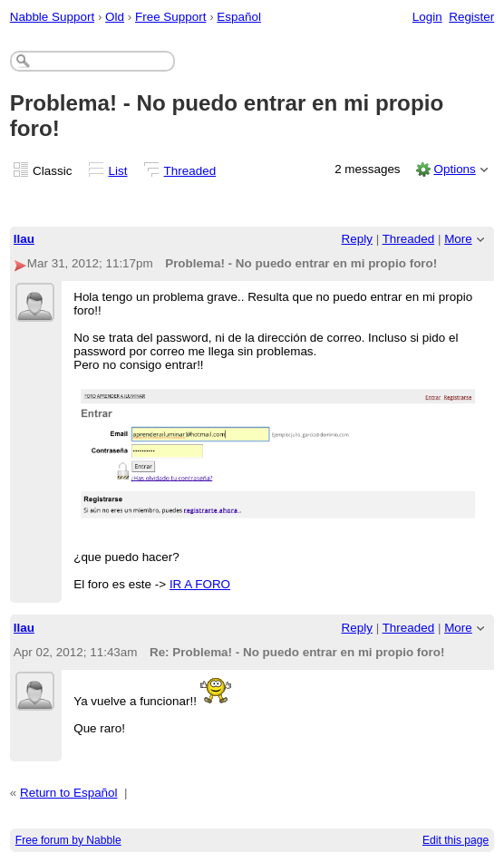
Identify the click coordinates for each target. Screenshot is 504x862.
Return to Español (69, 793)
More (458, 239)
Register (471, 17)
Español (239, 17)
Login (427, 17)
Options (454, 169)
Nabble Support (52, 17)
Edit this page (456, 840)
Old (115, 17)
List (118, 171)
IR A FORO (200, 584)
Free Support (170, 17)
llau (24, 239)
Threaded (190, 171)
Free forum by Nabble (68, 840)
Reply (357, 239)
